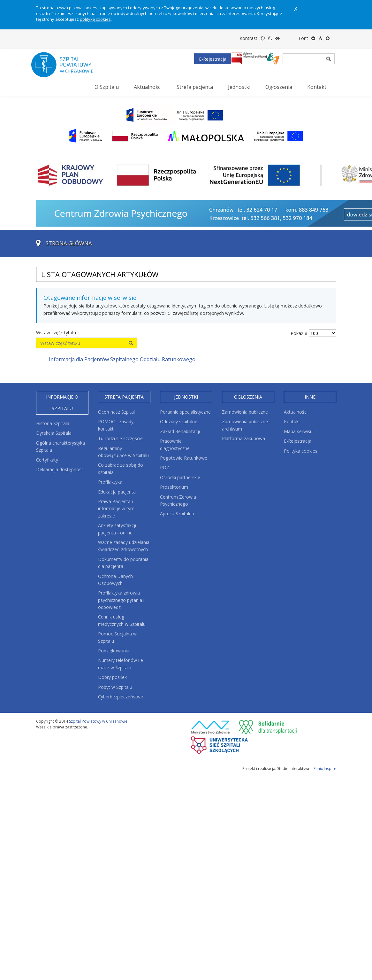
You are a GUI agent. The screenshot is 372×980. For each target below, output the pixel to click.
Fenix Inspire (325, 769)
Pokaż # (299, 333)
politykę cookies (95, 19)
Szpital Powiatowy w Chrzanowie (98, 721)
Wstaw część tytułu (57, 333)
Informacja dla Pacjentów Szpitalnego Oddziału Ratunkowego (122, 359)
